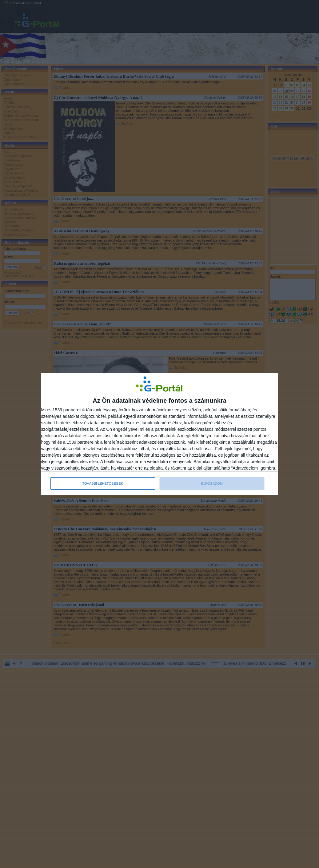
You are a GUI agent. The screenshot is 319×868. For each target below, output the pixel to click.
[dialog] (160, 434)
